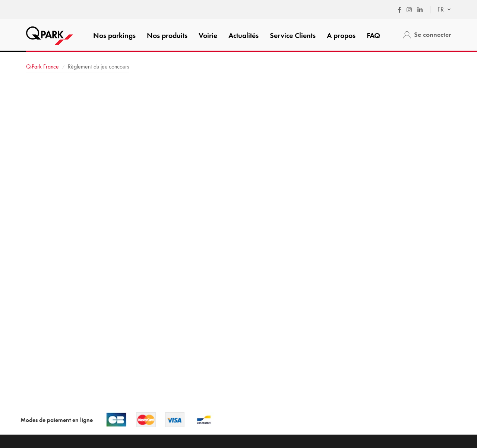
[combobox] (440, 10)
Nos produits (167, 35)
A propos (341, 35)
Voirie (208, 35)
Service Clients (293, 35)
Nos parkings (114, 35)
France (42, 66)
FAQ (373, 35)
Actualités (244, 35)
